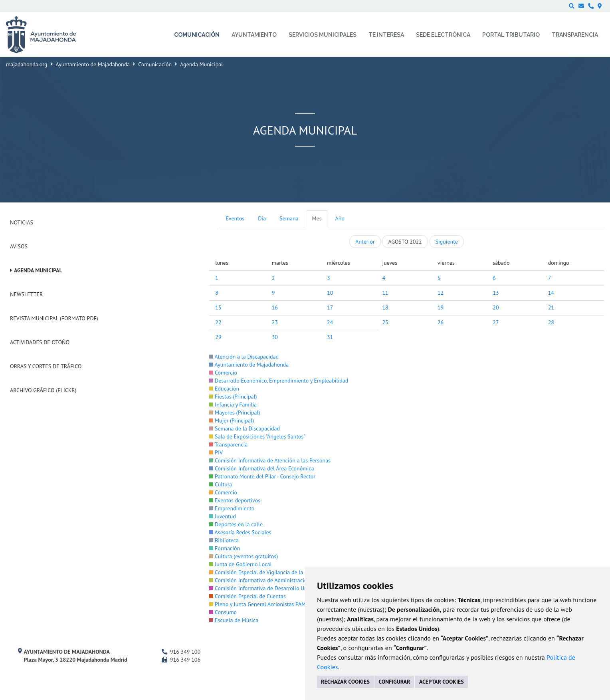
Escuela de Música (234, 620)
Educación (224, 389)
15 (218, 307)
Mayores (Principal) (235, 412)
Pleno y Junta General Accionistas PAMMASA (264, 604)
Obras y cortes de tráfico (46, 366)
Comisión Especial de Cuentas (247, 596)
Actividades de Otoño (40, 342)
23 (275, 322)
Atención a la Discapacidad (244, 357)
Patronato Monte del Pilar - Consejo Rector (262, 476)
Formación (225, 548)
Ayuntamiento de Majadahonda (93, 64)
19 (441, 307)
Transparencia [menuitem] (575, 35)
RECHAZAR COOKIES (345, 682)
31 (330, 337)
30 (275, 337)
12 (441, 293)
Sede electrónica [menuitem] (443, 35)
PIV (216, 452)
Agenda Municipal (38, 270)
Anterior (365, 242)
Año (340, 218)
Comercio (223, 373)
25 (385, 322)
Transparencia (228, 444)
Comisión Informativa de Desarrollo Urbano (263, 588)
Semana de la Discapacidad (245, 428)
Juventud (223, 516)
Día (262, 218)
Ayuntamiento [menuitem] (254, 35)
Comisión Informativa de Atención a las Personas (270, 460)
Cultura (221, 484)
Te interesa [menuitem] (386, 35)
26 (441, 322)
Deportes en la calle (236, 524)
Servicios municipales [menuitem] (323, 35)
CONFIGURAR (394, 682)
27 (496, 322)
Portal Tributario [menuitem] (511, 35)
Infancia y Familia (233, 405)
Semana (289, 218)
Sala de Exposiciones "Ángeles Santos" (257, 436)
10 (330, 293)
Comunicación (155, 64)
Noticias (22, 222)
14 (551, 293)
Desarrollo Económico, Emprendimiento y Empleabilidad (279, 381)
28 (551, 322)
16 (275, 307)
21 (551, 307)
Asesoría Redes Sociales (240, 532)
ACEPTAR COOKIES (442, 682)
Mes (317, 218)
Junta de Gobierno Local (240, 564)
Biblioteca (224, 540)
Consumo (223, 612)
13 (496, 293)
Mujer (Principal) (232, 420)
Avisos (19, 246)
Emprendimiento (232, 508)
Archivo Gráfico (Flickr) (43, 390)
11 (385, 293)
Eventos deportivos (235, 500)
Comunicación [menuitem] (197, 35)
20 (496, 307)
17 (330, 307)
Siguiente (447, 242)
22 (218, 322)
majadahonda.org (27, 64)
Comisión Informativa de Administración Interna (269, 580)
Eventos (235, 218)
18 (385, 307)
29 (218, 337)
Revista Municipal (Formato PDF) (54, 318)
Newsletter (26, 294)
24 (330, 322)
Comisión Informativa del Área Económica (261, 468)
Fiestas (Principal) (233, 397)
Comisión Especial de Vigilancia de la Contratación (272, 572)
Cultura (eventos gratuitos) (244, 556)
